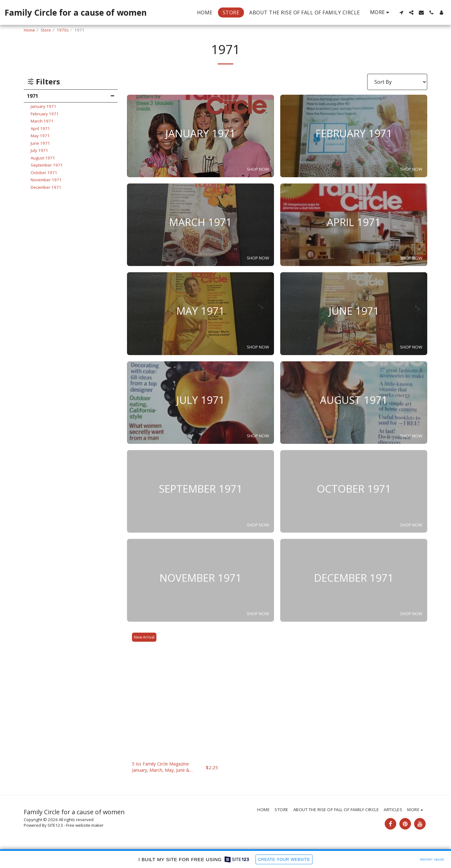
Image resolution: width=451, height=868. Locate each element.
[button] (401, 13)
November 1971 (46, 180)
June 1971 (40, 143)
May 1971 (40, 136)
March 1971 (42, 121)
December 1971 (46, 187)
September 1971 (47, 165)
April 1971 (40, 128)
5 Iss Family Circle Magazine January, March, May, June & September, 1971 (166, 769)
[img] (175, 692)
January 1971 (43, 106)
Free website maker (85, 828)
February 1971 (45, 114)
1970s (63, 30)
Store (46, 30)
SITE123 (55, 828)
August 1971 (43, 158)
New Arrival (145, 637)
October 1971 (44, 173)
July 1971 (39, 150)
